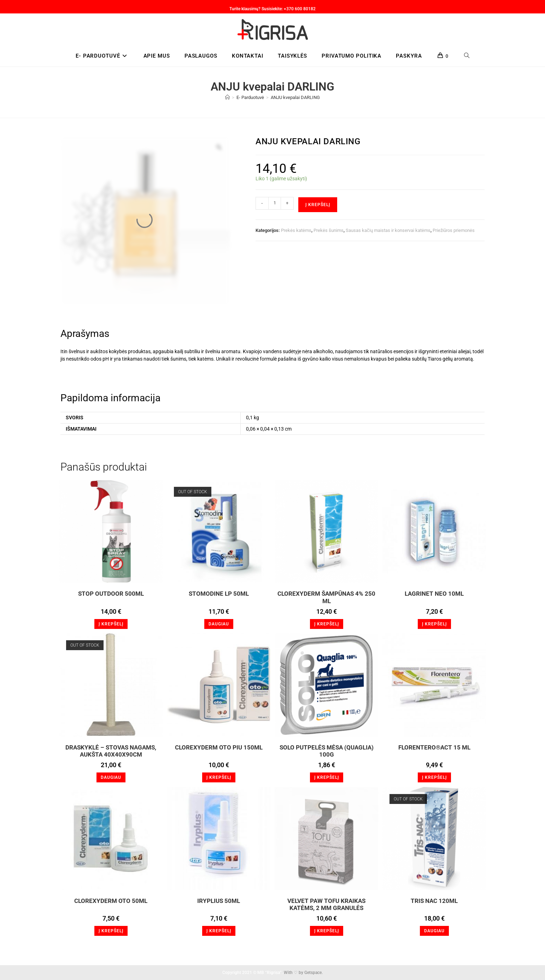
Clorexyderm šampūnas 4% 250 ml (326, 597)
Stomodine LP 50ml (219, 594)
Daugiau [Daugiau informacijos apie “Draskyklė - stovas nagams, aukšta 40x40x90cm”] (111, 777)
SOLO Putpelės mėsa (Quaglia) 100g (327, 751)
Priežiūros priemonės (454, 230)
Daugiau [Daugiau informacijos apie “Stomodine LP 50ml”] (219, 624)
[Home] (227, 97)
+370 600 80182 (300, 9)
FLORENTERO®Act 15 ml (434, 747)
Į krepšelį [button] (111, 624)
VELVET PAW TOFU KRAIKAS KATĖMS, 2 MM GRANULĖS (326, 904)
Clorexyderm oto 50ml (111, 901)
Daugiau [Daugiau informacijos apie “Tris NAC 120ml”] (434, 931)
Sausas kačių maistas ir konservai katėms (388, 230)
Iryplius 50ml (219, 901)
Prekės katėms (296, 230)
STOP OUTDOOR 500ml (111, 594)
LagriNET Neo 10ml (434, 594)
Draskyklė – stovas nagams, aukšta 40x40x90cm (111, 751)
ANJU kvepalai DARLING (295, 97)
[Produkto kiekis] (275, 203)
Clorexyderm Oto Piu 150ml (219, 747)
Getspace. (313, 973)
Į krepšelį (318, 205)
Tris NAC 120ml (434, 901)
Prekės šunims (329, 230)
